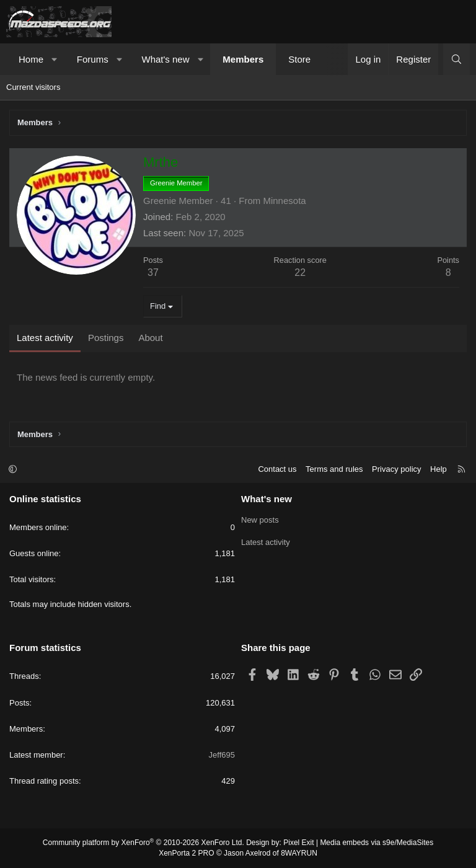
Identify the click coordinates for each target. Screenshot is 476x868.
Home (31, 59)
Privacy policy (396, 469)
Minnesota (284, 201)
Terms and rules (334, 469)
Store (299, 59)
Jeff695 (222, 755)
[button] (55, 59)
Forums (93, 59)
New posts (260, 520)
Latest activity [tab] (45, 338)
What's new (165, 59)
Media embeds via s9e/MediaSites (377, 843)
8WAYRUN (299, 853)
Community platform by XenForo (143, 843)
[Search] (456, 59)
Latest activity (266, 542)
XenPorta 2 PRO (186, 853)
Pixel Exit (298, 843)
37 (153, 272)
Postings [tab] (106, 338)
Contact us (277, 469)
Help (439, 469)
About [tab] (150, 338)
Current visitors (33, 87)
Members (243, 59)
